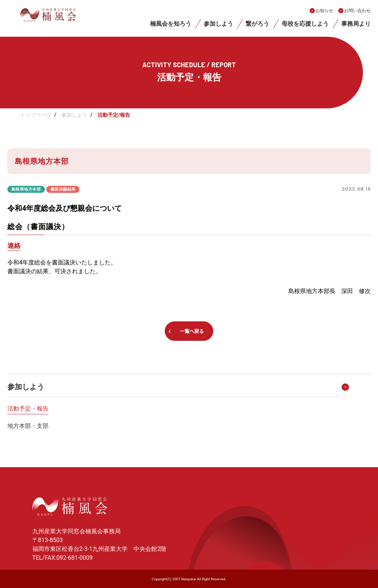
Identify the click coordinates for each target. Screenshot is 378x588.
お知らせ (324, 11)
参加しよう (218, 24)
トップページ (36, 115)
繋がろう (257, 24)
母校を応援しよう (305, 24)
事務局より (356, 24)
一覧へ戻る (192, 331)
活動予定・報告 (28, 409)
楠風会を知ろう (171, 24)
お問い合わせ (357, 11)
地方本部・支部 (28, 426)
